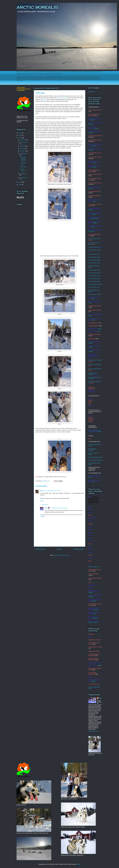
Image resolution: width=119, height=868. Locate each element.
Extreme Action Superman (93, 374)
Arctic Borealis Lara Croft (95, 284)
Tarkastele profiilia (93, 731)
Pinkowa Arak (92, 567)
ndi (99, 279)
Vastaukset (45, 505)
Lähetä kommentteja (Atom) (61, 555)
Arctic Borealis (93, 279)
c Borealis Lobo (95, 287)
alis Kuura (97, 281)
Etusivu (59, 549)
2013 (20, 138)
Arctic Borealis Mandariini (92, 449)
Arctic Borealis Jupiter (94, 260)
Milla (46, 508)
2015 (20, 133)
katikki (42, 491)
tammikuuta (23, 178)
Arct (90, 287)
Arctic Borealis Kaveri (94, 263)
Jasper (65, 98)
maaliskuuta (23, 153)
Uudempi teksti (40, 549)
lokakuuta (23, 146)
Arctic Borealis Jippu (94, 254)
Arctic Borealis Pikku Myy (95, 460)
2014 (20, 135)
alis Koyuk (97, 276)
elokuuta (23, 148)
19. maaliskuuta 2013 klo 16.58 (59, 508)
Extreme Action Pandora (95, 360)
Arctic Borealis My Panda (95, 457)
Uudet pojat (23, 167)
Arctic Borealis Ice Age (95, 250)
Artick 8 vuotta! (22, 170)
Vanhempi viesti (79, 549)
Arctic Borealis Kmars (94, 270)
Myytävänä (91, 91)
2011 (20, 185)
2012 (20, 182)
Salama (59, 98)
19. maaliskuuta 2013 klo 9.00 (53, 491)
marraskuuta (24, 142)
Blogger (78, 864)
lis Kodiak (98, 273)
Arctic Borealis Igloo (94, 247)
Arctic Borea (92, 273)
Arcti (90, 257)
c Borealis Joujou (96, 257)
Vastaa (42, 501)
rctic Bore (92, 281)
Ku (97, 279)
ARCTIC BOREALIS (37, 7)
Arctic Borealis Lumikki (95, 294)
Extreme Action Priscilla (95, 369)
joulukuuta (23, 140)
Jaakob (45, 99)
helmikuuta (23, 174)
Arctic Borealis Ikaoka (94, 239)
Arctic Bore (91, 276)
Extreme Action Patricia (95, 364)
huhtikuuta (23, 151)
